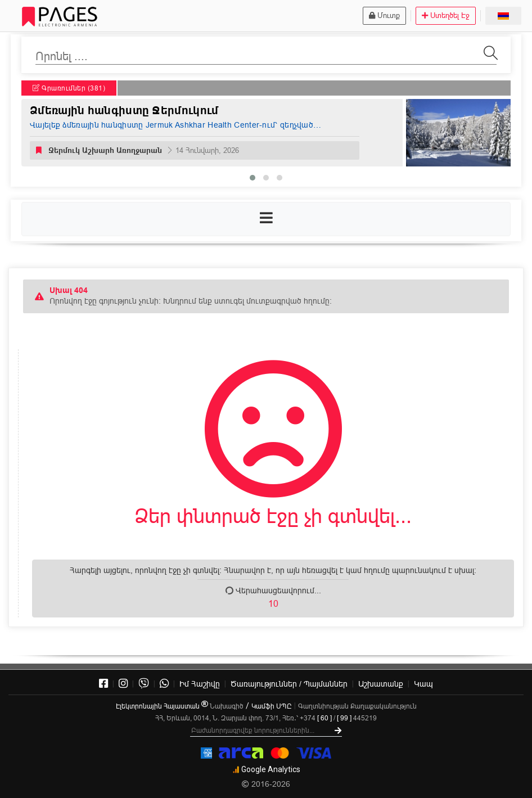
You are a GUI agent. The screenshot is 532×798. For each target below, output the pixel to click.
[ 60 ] (324, 718)
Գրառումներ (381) (69, 88)
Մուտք (384, 15)
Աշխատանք (381, 684)
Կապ (423, 684)
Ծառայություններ (289, 684)
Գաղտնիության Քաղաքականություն (357, 706)
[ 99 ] (344, 718)
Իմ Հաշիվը (200, 684)
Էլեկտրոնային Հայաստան (162, 706)
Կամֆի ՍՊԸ (272, 706)
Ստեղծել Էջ (446, 15)
